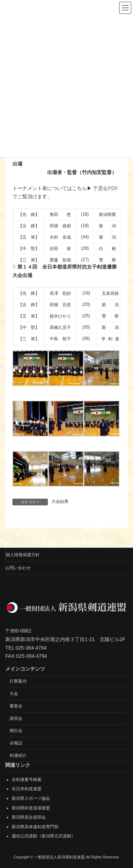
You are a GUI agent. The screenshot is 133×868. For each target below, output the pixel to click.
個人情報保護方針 (23, 555)
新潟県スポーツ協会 (31, 798)
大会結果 (60, 501)
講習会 (16, 718)
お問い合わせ (18, 568)
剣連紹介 (18, 755)
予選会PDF (105, 188)
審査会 (16, 706)
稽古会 (16, 731)
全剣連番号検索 (27, 780)
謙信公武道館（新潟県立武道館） (44, 836)
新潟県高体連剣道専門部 (35, 827)
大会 (14, 694)
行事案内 (18, 681)
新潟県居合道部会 (29, 817)
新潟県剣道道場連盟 (31, 808)
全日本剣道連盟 (27, 789)
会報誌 (16, 743)
